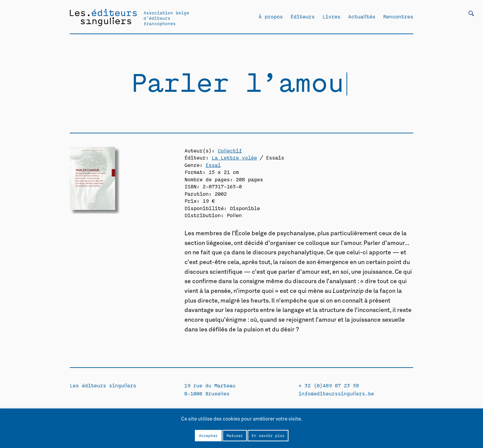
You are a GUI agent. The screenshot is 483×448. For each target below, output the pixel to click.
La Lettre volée (234, 157)
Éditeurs (303, 16)
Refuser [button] (235, 435)
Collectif (230, 150)
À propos (271, 16)
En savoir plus (268, 435)
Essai (213, 165)
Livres (331, 16)
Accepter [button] (208, 435)
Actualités (362, 16)
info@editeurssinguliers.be (336, 393)
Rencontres (398, 16)
